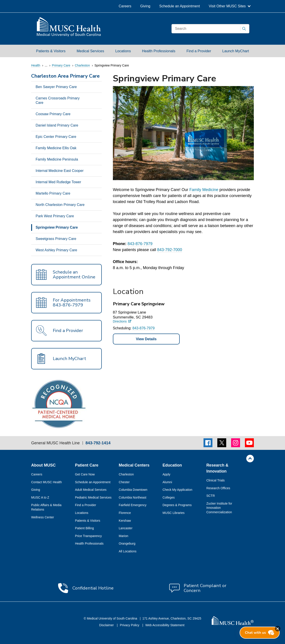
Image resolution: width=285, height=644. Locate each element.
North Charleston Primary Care (60, 205)
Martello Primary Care (53, 193)
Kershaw (125, 521)
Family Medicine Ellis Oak (56, 148)
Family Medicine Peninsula (57, 159)
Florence (125, 513)
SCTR (211, 496)
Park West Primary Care (55, 216)
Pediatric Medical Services (93, 497)
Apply (166, 474)
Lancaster (125, 528)
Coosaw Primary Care (53, 114)
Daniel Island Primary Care (57, 125)
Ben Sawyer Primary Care (56, 87)
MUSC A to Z (40, 497)
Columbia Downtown (133, 490)
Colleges (169, 497)
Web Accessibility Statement (165, 625)
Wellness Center (43, 517)
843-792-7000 (170, 250)
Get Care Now (85, 474)
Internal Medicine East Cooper (60, 171)
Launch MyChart (236, 51)
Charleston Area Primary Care (65, 76)
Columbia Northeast (132, 497)
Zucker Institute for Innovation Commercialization (219, 508)
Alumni (167, 482)
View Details (146, 339)
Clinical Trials (216, 480)
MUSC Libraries (174, 513)
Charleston (126, 474)
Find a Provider (199, 51)
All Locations (127, 551)
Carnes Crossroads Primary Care (58, 100)
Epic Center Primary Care (56, 137)
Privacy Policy (130, 625)
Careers (125, 6)
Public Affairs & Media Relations (46, 507)
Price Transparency (89, 536)
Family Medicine (204, 190)
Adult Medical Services (91, 490)
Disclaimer (107, 625)
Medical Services (90, 51)
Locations (123, 51)
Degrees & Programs (177, 505)
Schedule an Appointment (179, 6)
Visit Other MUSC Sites (230, 6)
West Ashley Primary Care (56, 250)
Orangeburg (127, 543)
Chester (124, 482)
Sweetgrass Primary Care (56, 239)
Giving (145, 6)
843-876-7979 (140, 244)
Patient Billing (84, 528)
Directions (120, 321)
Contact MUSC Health (47, 482)
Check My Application (177, 490)
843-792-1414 (98, 443)
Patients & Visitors (51, 51)
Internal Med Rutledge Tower (58, 182)
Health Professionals (159, 51)
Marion (123, 536)
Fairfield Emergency (133, 505)
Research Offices (218, 488)
